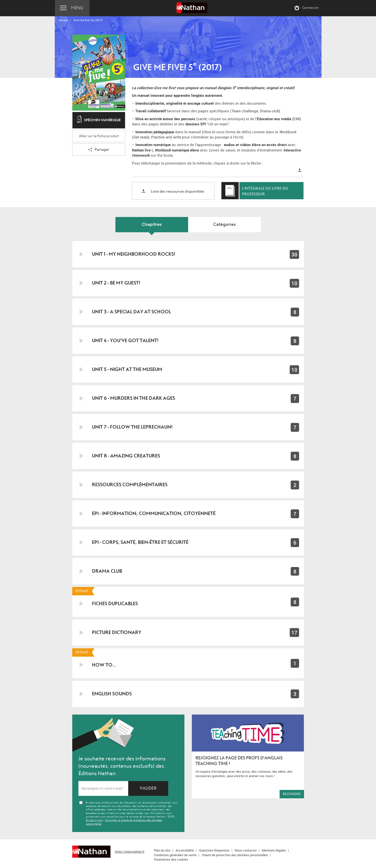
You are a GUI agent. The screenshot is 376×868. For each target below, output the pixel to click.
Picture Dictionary (117, 632)
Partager (99, 150)
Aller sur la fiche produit (99, 136)
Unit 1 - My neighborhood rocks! (134, 254)
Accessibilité (185, 850)
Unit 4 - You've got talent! (125, 341)
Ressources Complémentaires (130, 485)
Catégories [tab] (224, 225)
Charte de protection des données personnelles (235, 855)
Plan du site (162, 850)
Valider (148, 788)
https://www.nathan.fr (130, 851)
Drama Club (107, 571)
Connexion (310, 8)
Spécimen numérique (99, 120)
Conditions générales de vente (175, 855)
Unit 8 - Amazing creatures (126, 456)
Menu (77, 8)
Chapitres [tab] (152, 225)
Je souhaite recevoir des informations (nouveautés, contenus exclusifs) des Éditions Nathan (122, 766)
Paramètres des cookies (171, 859)
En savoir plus (94, 820)
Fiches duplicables (115, 604)
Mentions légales (274, 850)
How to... (104, 665)
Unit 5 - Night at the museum (127, 369)
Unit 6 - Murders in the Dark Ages (134, 398)
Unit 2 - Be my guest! (116, 283)
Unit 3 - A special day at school (132, 312)
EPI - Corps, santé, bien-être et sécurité (140, 542)
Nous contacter (246, 850)
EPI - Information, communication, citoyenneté (154, 513)
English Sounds (112, 694)
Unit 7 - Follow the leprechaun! (132, 427)
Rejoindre (292, 794)
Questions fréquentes (214, 850)
